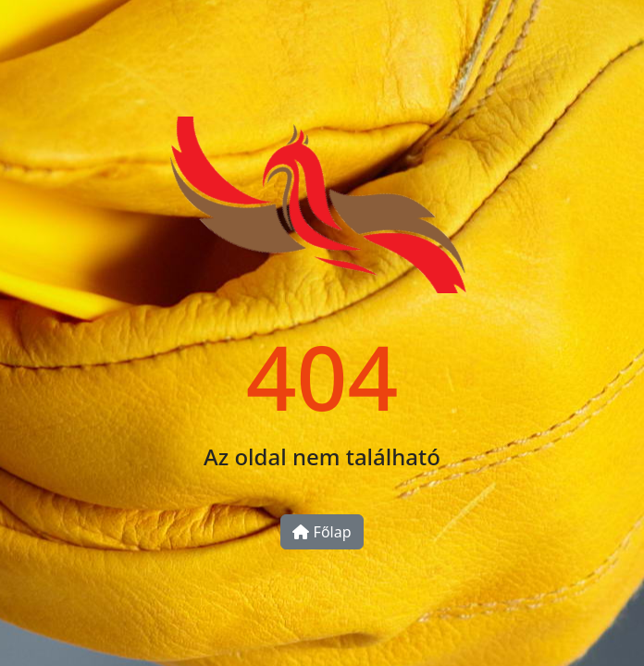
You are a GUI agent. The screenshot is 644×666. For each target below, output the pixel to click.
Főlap (322, 532)
